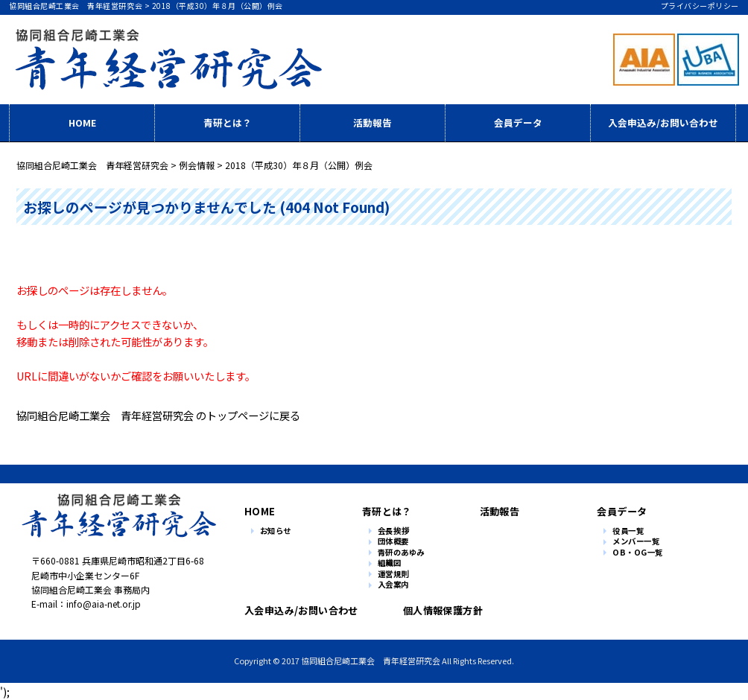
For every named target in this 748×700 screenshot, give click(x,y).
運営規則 (394, 575)
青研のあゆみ (401, 553)
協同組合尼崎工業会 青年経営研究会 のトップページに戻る (158, 415)
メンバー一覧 (636, 542)
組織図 (390, 563)
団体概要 (393, 542)
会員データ (518, 122)
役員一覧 (628, 531)
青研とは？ (228, 122)
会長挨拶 (394, 531)
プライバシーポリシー (700, 6)
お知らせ (276, 531)
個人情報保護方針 (439, 610)
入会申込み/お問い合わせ (663, 122)
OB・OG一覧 (638, 553)
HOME (82, 122)
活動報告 (373, 122)
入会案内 (393, 585)
